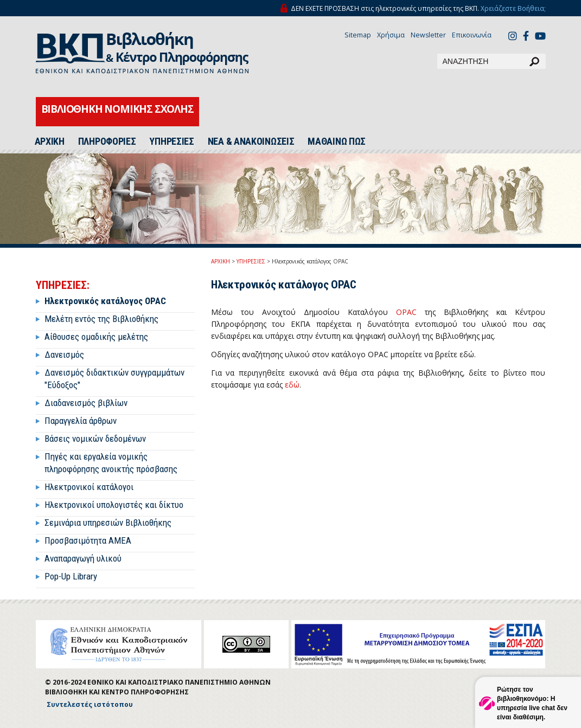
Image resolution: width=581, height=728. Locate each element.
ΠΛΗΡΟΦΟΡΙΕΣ (107, 141)
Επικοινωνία (472, 35)
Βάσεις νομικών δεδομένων (95, 439)
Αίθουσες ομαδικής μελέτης (96, 337)
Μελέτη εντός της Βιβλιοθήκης (101, 319)
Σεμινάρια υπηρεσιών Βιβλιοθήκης (108, 523)
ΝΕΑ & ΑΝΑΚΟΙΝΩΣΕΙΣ (251, 141)
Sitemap (358, 35)
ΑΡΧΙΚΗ (50, 141)
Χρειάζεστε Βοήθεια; (513, 8)
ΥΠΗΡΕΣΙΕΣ (171, 141)
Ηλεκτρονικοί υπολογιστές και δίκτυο (114, 505)
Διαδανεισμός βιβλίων (86, 403)
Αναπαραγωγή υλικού (83, 558)
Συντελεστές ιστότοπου (90, 704)
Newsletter (428, 35)
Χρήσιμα (391, 35)
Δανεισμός (64, 355)
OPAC (406, 312)
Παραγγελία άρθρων (81, 421)
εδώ (292, 385)
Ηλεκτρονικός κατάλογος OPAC (105, 301)
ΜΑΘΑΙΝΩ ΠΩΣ (337, 141)
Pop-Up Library (71, 576)
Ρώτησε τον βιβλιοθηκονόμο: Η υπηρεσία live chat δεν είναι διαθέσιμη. (532, 703)
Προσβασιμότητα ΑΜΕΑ (88, 540)
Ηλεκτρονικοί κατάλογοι (89, 487)
